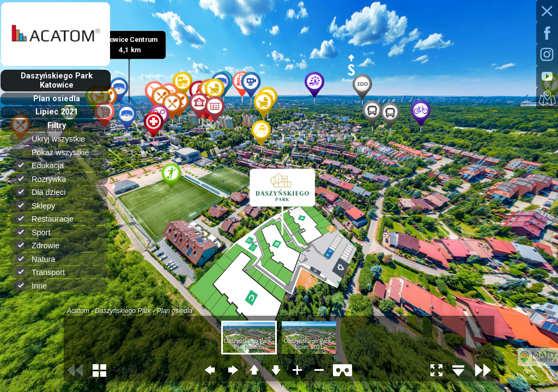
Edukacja (45, 165)
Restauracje (50, 219)
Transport (45, 272)
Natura (40, 259)
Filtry (57, 125)
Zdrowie (43, 245)
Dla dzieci (46, 192)
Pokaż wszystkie (65, 152)
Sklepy (40, 206)
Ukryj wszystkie (63, 139)
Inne (36, 286)
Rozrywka (46, 179)
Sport (38, 232)
